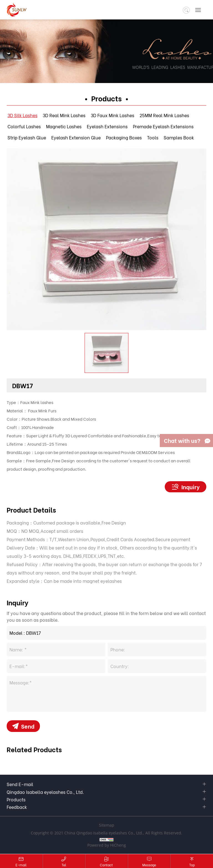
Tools (153, 137)
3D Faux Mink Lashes (112, 115)
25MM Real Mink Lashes (164, 115)
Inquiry (191, 487)
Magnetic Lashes (64, 126)
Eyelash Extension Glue (76, 137)
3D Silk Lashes (22, 115)
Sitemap (107, 825)
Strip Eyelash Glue (27, 137)
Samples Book (179, 137)
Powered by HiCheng (107, 845)
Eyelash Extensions (107, 126)
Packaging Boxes (124, 137)
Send (28, 726)
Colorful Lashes (24, 126)
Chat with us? (182, 440)
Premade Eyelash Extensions (163, 126)
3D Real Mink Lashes (64, 115)
